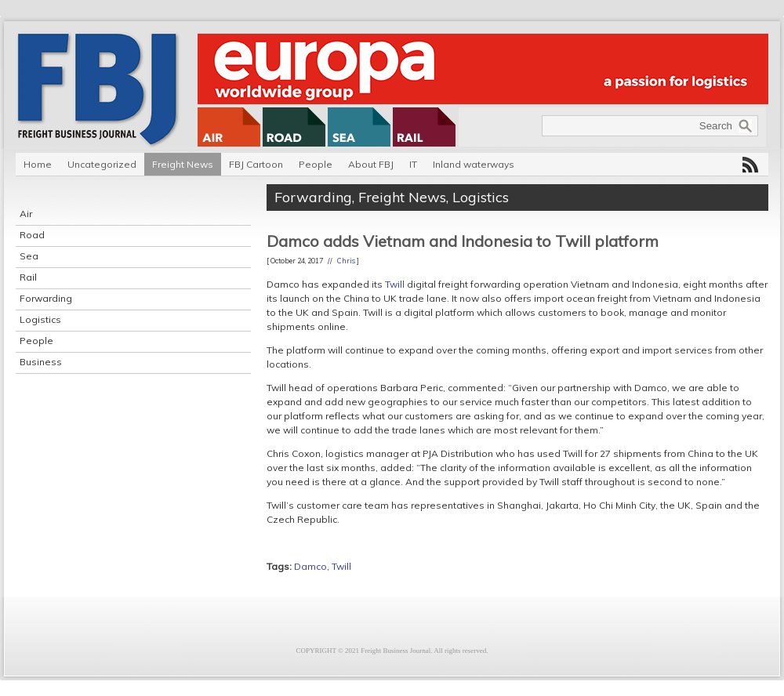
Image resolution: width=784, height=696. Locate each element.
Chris (346, 261)
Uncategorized (102, 164)
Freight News (183, 164)
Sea (29, 256)
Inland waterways (474, 164)
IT (413, 164)
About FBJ (371, 164)
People (316, 164)
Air (26, 214)
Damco (310, 566)
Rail (28, 277)
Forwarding (46, 298)
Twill (395, 284)
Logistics (40, 319)
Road (32, 235)
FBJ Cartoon (256, 164)
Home (38, 164)
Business (41, 362)
